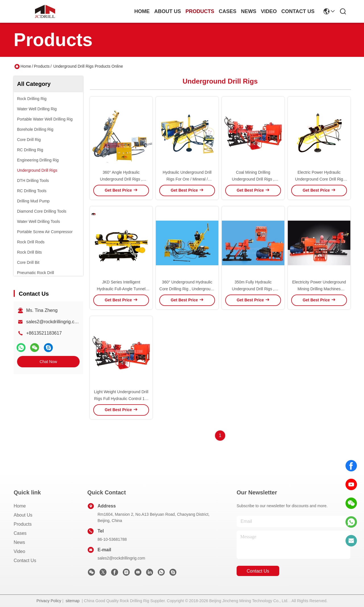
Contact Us (25, 561)
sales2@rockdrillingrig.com (53, 322)
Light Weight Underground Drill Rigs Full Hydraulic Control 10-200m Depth (121, 399)
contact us (298, 11)
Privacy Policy (49, 601)
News (19, 542)
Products (42, 66)
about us (167, 11)
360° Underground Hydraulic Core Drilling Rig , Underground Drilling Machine (187, 289)
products (200, 11)
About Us (23, 515)
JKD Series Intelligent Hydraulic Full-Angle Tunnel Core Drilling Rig (121, 289)
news (249, 11)
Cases (20, 533)
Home (142, 11)
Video (19, 551)
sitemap (73, 601)
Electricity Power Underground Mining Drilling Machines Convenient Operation (319, 289)
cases (227, 11)
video (269, 11)
